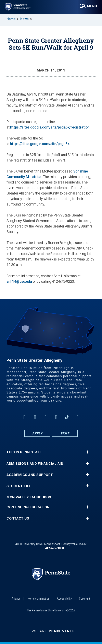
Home (11, 19)
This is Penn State (24, 452)
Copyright (85, 599)
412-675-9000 (54, 548)
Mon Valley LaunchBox (29, 497)
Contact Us (18, 518)
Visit (65, 433)
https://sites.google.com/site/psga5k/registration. (50, 127)
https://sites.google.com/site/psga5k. (40, 144)
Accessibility (64, 599)
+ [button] (87, 452)
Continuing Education (28, 507)
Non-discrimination (39, 599)
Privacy (16, 599)
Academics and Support (30, 475)
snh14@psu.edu (19, 281)
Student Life (19, 486)
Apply (37, 433)
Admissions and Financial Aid (35, 464)
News (24, 19)
